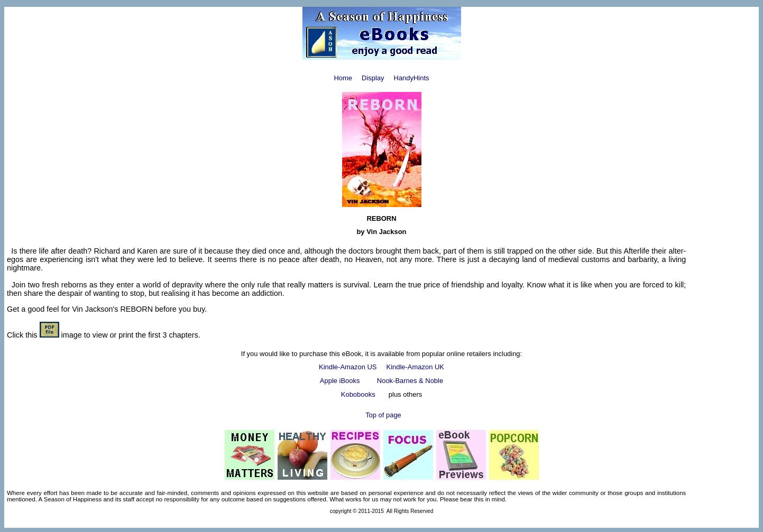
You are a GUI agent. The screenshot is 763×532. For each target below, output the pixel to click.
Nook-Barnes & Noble (410, 381)
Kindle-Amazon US (349, 367)
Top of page (383, 415)
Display (373, 78)
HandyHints (412, 78)
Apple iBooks (340, 381)
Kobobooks (358, 394)
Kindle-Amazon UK (415, 367)
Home (343, 78)
